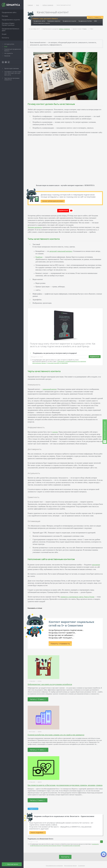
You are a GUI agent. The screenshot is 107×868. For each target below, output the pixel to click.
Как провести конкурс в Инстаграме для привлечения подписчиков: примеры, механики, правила (65, 785)
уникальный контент (49, 389)
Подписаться (95, 357)
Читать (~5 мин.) (37, 800)
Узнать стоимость (60, 644)
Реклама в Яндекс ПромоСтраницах (8, 24)
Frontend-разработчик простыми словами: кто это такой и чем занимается (56, 735)
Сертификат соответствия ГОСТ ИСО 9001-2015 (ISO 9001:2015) (13, 73)
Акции (4, 34)
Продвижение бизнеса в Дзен (10, 30)
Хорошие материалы (35, 227)
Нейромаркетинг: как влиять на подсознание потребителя (50, 684)
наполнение (96, 565)
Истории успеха (9, 44)
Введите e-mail (37, 357)
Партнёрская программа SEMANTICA (12, 79)
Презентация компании (12, 68)
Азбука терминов (64, 29)
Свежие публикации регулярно (53, 201)
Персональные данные (70, 866)
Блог (6, 47)
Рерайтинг (39, 257)
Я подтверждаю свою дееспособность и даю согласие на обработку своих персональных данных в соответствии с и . (59, 361)
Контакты (65, 857)
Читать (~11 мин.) (38, 750)
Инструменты (9, 53)
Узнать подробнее (38, 833)
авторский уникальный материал (61, 251)
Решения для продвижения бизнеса (13, 50)
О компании (81, 866)
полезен (55, 432)
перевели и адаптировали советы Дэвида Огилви (77, 597)
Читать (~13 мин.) (38, 699)
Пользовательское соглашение (54, 866)
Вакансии (7, 56)
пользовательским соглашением (57, 363)
